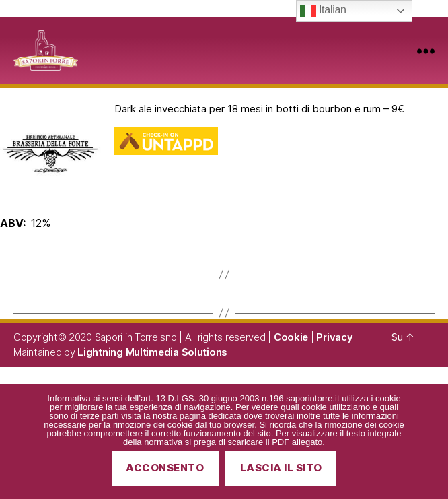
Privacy (334, 337)
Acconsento (165, 468)
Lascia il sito (281, 468)
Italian (323, 11)
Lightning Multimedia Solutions (152, 352)
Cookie (291, 337)
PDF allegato (297, 442)
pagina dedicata (211, 416)
